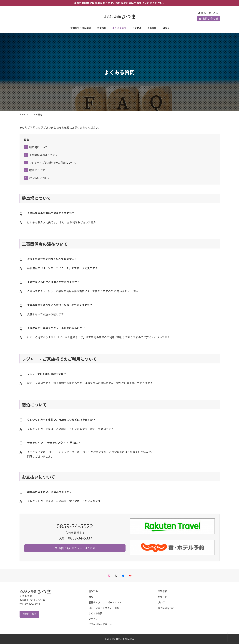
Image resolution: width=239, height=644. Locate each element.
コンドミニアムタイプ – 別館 (104, 608)
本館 (91, 597)
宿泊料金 (93, 591)
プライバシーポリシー (100, 624)
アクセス (93, 619)
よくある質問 (96, 613)
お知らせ (162, 597)
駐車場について (38, 147)
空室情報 (162, 591)
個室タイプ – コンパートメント (105, 602)
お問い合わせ (208, 18)
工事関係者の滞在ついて (44, 155)
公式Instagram (166, 608)
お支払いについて (40, 178)
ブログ (161, 602)
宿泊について (37, 170)
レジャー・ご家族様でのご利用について (53, 162)
